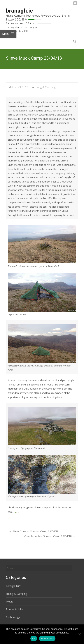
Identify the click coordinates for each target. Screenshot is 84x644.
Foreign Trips (14, 586)
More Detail (47, 639)
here (16, 512)
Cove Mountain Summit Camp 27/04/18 (50, 536)
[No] (79, 634)
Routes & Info (14, 609)
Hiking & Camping (45, 87)
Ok (34, 639)
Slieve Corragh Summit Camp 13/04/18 (34, 531)
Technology (13, 617)
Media (10, 601)
